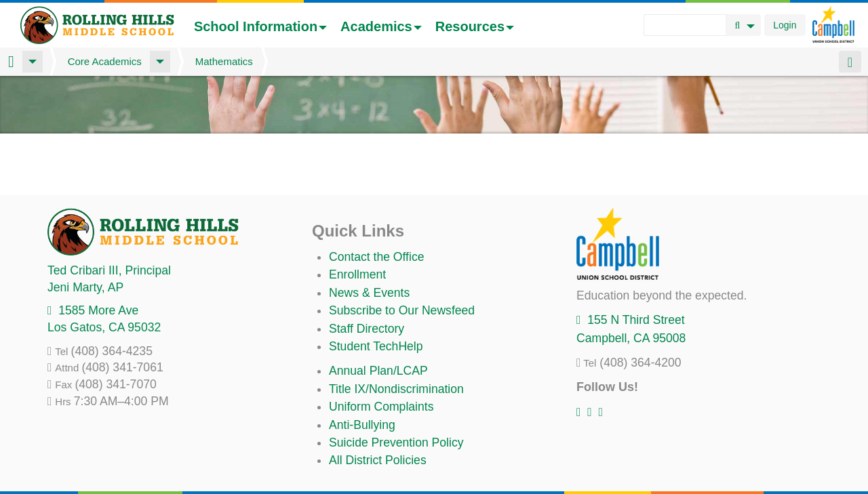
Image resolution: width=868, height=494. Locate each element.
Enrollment (357, 274)
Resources (475, 26)
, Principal (109, 270)
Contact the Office (377, 257)
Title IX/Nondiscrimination (396, 389)
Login (785, 25)
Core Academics (105, 61)
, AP (85, 287)
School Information (260, 26)
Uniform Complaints (381, 407)
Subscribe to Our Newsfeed (402, 310)
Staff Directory (367, 329)
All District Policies (378, 460)
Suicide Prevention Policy (396, 442)
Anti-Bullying (362, 425)
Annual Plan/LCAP (378, 371)
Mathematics (224, 61)
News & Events (369, 293)
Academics (381, 26)
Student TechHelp (376, 346)
